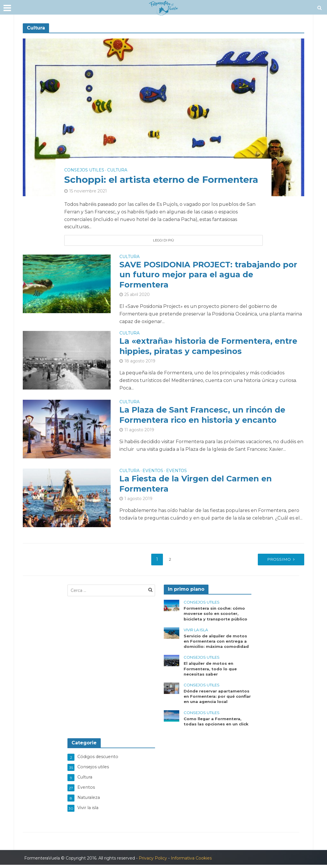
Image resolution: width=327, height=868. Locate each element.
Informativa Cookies (191, 861)
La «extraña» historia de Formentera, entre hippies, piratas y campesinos (211, 348)
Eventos (153, 473)
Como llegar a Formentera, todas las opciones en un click (217, 726)
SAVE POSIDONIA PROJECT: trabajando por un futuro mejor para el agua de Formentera (211, 276)
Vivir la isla (196, 632)
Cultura (117, 157)
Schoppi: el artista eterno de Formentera (134, 173)
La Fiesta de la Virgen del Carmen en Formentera (198, 486)
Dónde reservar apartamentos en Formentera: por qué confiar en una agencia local (218, 700)
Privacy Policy (153, 861)
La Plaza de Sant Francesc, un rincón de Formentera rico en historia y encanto (204, 417)
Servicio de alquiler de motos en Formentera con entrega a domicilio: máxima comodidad (217, 644)
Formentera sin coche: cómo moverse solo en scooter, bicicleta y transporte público (216, 616)
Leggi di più (163, 240)
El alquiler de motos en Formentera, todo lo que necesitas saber (211, 672)
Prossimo (275, 561)
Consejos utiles (84, 157)
